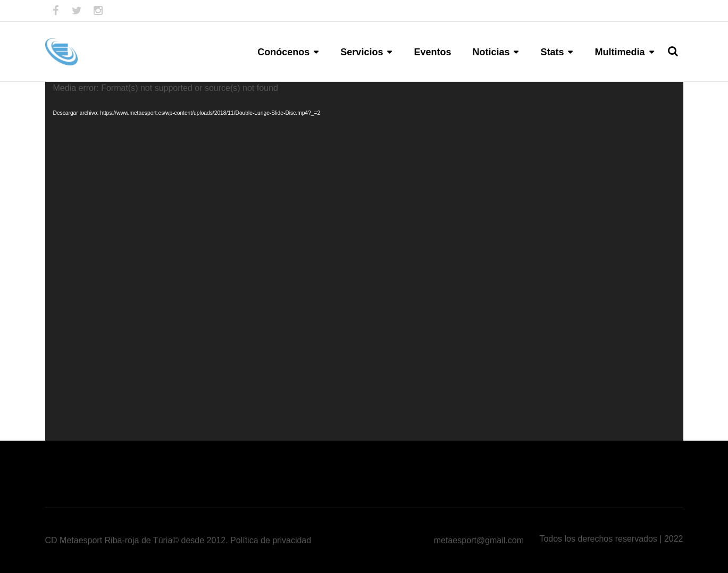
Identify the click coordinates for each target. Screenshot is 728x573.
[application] (364, 261)
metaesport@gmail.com (479, 540)
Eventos (432, 52)
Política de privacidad (271, 540)
